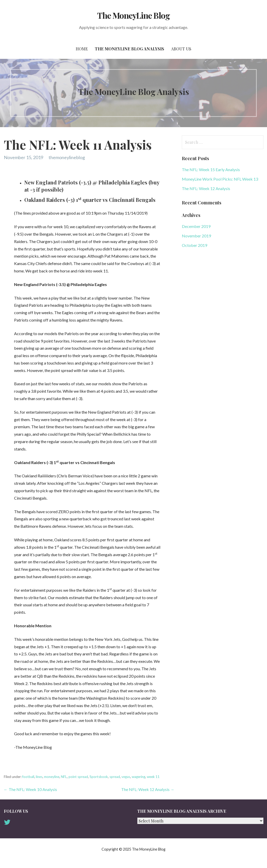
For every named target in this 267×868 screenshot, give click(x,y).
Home (82, 49)
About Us (181, 49)
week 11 (153, 777)
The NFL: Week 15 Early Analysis (211, 169)
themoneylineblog (67, 157)
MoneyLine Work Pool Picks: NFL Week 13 (220, 179)
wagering (138, 777)
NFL (64, 777)
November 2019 (196, 236)
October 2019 (194, 245)
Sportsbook (99, 777)
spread (115, 777)
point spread (78, 777)
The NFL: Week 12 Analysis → (148, 789)
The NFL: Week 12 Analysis (206, 188)
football (28, 777)
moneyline (52, 777)
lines (39, 777)
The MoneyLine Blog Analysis (130, 49)
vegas (126, 777)
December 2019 (196, 226)
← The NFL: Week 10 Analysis (30, 789)
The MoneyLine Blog (134, 15)
